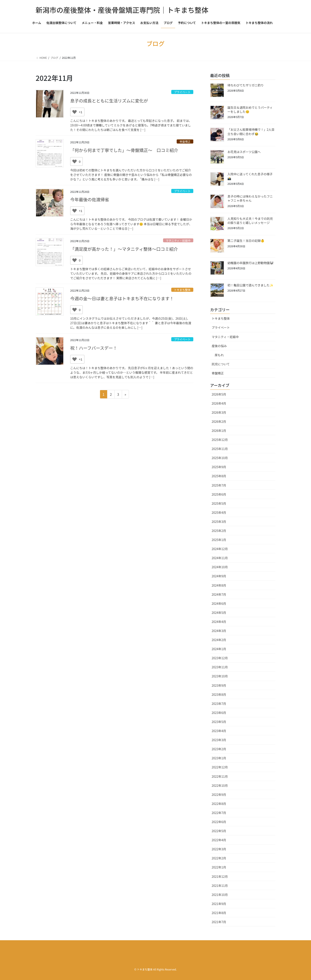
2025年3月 (219, 522)
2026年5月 (219, 394)
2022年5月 (219, 831)
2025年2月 (219, 531)
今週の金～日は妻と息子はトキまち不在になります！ (122, 298)
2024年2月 (219, 640)
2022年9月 (219, 795)
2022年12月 (220, 767)
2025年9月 (219, 467)
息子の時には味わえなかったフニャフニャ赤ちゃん (250, 198)
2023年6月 (219, 713)
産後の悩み (219, 346)
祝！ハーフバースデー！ (94, 348)
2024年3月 (219, 631)
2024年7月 (219, 594)
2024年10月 (220, 567)
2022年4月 (219, 840)
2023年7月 (219, 704)
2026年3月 (219, 412)
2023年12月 (220, 658)
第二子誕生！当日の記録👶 (246, 241)
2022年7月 (219, 813)
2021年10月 (220, 895)
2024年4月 (219, 622)
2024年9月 (219, 576)
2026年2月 (219, 421)
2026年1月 (219, 431)
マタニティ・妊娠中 (178, 240)
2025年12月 (220, 440)
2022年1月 (219, 867)
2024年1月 (219, 649)
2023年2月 (219, 749)
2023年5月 (219, 722)
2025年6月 (219, 494)
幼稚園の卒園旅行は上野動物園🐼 (250, 263)
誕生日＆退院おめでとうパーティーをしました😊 (250, 110)
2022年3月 (219, 849)
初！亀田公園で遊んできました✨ (250, 285)
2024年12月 (220, 549)
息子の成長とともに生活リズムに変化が (109, 101)
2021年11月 (220, 886)
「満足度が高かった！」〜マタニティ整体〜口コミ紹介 (124, 249)
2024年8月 (219, 585)
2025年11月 (220, 449)
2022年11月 (220, 776)
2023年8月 (219, 694)
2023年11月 (220, 667)
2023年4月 (219, 731)
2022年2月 (219, 858)
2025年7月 (219, 485)
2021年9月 (219, 904)
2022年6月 (219, 822)
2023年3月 (219, 740)
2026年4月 (219, 403)
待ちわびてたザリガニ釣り (246, 85)
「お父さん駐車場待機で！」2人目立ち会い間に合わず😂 (251, 132)
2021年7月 (219, 922)
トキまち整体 (182, 290)
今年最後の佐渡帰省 (90, 199)
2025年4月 (219, 512)
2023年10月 (220, 676)
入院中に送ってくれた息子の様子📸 (250, 176)
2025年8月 (219, 476)
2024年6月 (219, 603)
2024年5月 (219, 613)
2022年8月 (219, 804)
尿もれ (219, 355)
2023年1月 (219, 758)
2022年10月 (220, 785)
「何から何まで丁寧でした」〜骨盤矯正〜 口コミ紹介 (124, 150)
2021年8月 (219, 913)
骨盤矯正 (185, 141)
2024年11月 (220, 558)
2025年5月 (219, 503)
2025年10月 (220, 458)
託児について (221, 364)
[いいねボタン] (75, 112)
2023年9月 (219, 685)
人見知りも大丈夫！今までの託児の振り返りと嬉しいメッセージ (250, 221)
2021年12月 (220, 876)
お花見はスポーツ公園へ (244, 152)
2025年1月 (219, 540)
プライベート (182, 92)
